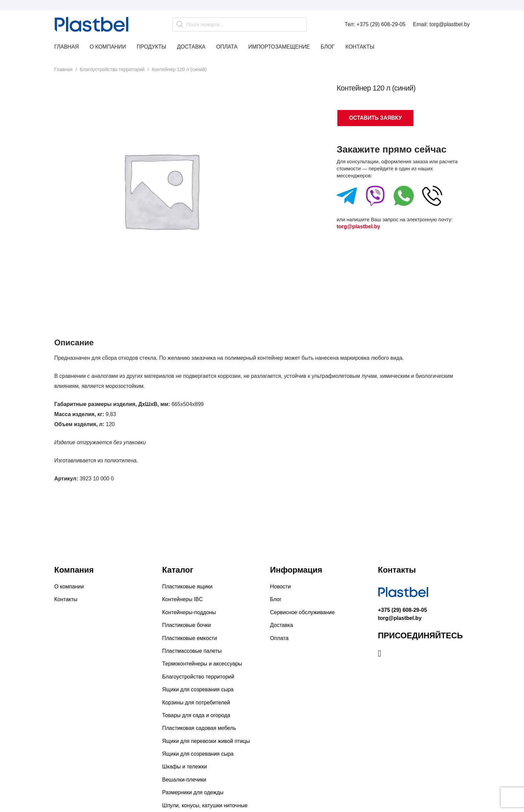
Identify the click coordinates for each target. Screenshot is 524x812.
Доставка (282, 625)
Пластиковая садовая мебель (199, 728)
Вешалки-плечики (184, 780)
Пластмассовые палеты (192, 651)
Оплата (279, 638)
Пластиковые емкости (190, 638)
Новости (280, 587)
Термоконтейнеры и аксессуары (202, 664)
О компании (69, 587)
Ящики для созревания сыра (198, 689)
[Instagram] (380, 653)
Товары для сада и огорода (196, 715)
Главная (63, 69)
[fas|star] (347, 197)
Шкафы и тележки (185, 767)
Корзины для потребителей (196, 703)
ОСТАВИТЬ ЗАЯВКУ (375, 118)
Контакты (66, 599)
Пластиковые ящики (187, 587)
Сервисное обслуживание (302, 612)
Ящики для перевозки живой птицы (206, 741)
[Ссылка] (98, 24)
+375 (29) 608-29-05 (402, 610)
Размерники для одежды (193, 792)
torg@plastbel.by (358, 226)
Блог (276, 599)
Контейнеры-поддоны (189, 612)
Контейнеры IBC (182, 599)
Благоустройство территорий (112, 69)
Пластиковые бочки (186, 625)
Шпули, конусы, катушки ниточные (205, 805)
